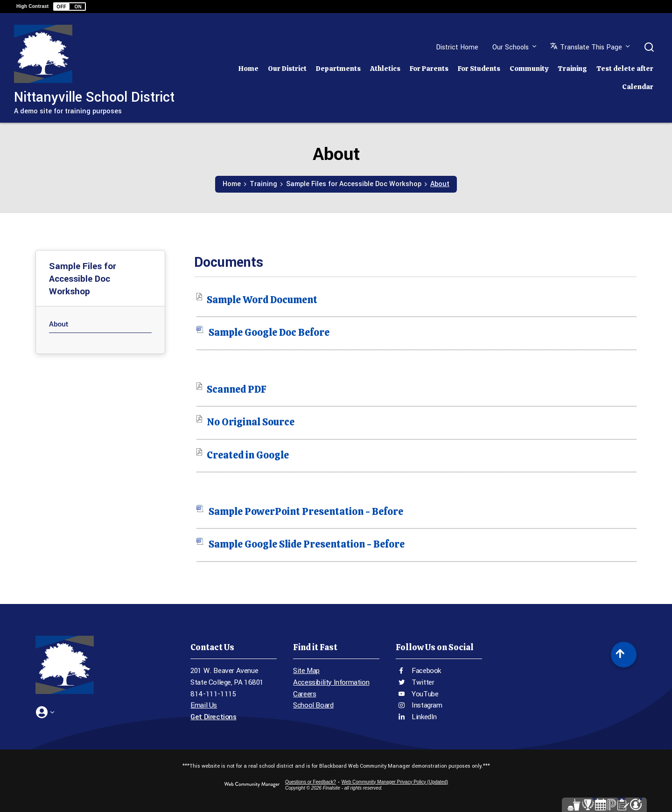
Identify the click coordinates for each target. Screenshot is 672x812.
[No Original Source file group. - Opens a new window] (251, 422)
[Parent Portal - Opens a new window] (592, 797)
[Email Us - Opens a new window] (234, 705)
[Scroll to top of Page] (624, 655)
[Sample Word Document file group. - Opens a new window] (262, 300)
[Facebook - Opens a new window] (439, 671)
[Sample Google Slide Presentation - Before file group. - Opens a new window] (307, 544)
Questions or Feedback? (311, 782)
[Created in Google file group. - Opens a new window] (248, 455)
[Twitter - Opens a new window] (439, 683)
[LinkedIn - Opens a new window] (439, 717)
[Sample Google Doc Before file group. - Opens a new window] (269, 332)
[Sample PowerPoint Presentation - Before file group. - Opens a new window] (306, 511)
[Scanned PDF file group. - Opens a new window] (237, 389)
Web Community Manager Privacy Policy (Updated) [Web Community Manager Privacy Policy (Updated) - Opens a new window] (395, 782)
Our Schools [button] (511, 47)
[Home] (248, 66)
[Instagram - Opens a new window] (439, 705)
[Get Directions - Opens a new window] (234, 717)
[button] (70, 7)
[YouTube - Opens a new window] (439, 694)
